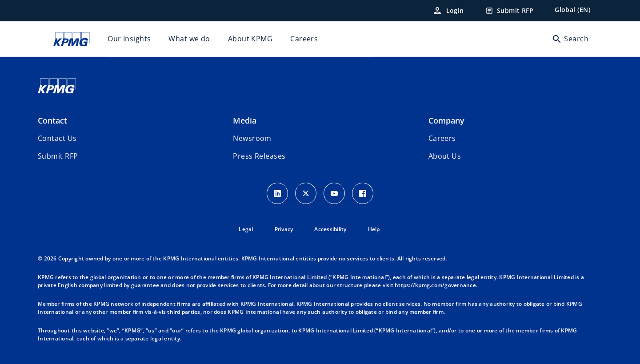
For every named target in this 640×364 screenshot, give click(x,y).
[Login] (448, 11)
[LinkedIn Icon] (277, 193)
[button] (58, 156)
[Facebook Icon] (363, 193)
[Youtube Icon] (334, 193)
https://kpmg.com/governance (435, 285)
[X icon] (306, 193)
